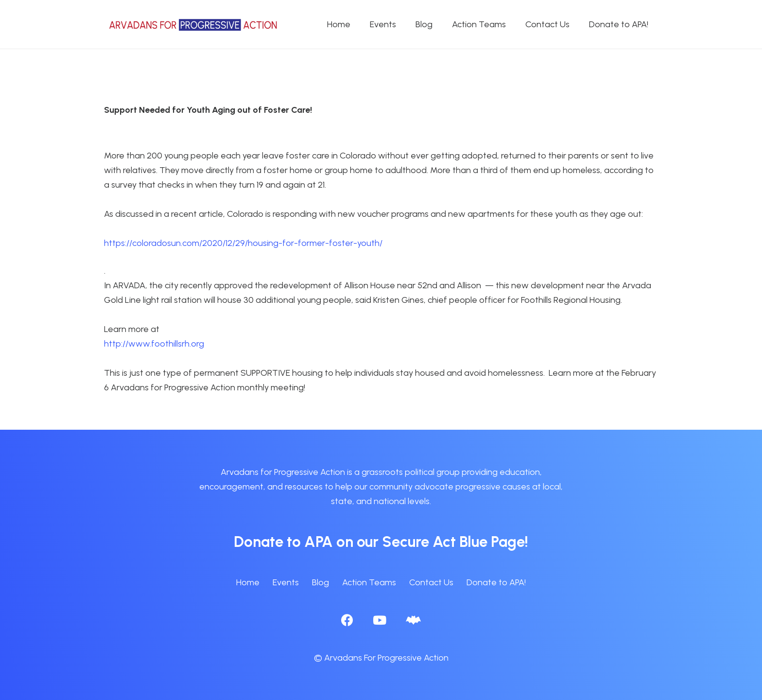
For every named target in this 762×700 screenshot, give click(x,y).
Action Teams (369, 582)
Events (286, 582)
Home (248, 582)
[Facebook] (347, 620)
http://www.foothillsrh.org (154, 344)
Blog (320, 582)
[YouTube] (380, 620)
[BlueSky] (413, 620)
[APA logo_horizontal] (194, 25)
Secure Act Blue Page (453, 542)
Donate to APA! (496, 582)
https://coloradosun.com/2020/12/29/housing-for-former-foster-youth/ (243, 243)
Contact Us (431, 582)
